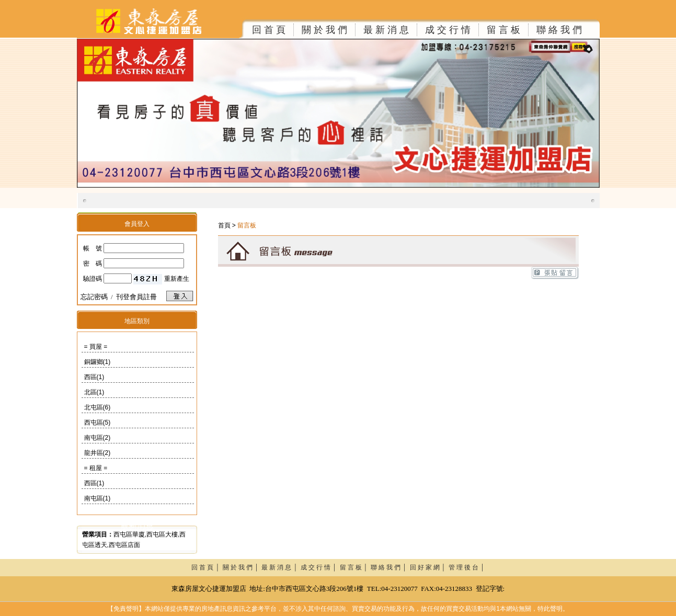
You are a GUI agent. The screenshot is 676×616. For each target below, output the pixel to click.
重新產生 (177, 279)
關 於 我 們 (324, 30)
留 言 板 (503, 30)
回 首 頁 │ (207, 567)
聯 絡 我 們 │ (390, 567)
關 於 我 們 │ (242, 567)
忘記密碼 (94, 297)
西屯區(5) (98, 423)
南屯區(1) (98, 498)
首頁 (224, 225)
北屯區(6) (98, 407)
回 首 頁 (269, 30)
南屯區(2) (98, 438)
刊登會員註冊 (136, 297)
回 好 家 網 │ (429, 567)
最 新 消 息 (386, 30)
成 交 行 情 (448, 30)
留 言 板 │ (356, 567)
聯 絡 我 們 (559, 30)
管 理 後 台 (463, 567)
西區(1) (94, 377)
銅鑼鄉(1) (98, 362)
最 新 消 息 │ (281, 567)
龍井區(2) (98, 453)
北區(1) (94, 392)
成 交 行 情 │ (320, 567)
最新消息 (137, 525)
